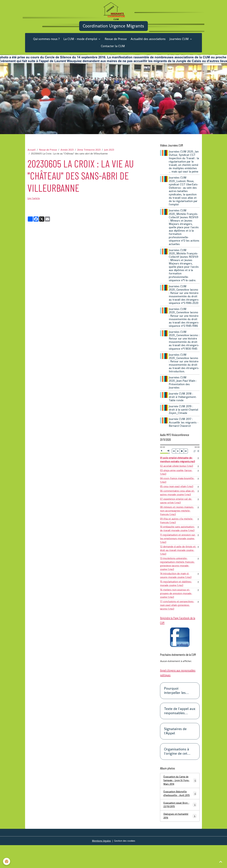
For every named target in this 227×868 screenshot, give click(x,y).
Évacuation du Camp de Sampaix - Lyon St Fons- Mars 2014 (180, 802)
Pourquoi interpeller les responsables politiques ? (175, 712)
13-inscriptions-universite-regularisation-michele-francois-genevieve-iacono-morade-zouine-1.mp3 (178, 583)
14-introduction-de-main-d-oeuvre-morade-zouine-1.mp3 (176, 595)
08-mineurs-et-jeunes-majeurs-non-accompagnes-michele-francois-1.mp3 (177, 527)
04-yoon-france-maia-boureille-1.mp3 (178, 495)
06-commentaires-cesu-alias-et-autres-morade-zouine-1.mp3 (178, 508)
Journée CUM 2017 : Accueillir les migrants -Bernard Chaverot (184, 436)
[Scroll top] (221, 862)
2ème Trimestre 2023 (89, 154)
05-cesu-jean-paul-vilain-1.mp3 (177, 502)
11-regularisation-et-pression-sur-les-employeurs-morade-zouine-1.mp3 (177, 556)
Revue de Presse (116, 43)
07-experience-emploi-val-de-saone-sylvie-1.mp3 (177, 517)
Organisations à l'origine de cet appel (177, 773)
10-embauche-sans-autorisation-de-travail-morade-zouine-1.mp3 (178, 546)
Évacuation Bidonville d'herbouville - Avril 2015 (180, 815)
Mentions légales (101, 863)
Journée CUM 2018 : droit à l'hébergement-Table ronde (183, 411)
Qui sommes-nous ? (46, 43)
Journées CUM (179, 43)
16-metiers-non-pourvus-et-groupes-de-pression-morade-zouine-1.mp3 (177, 614)
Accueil (31, 154)
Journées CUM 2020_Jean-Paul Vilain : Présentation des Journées (183, 397)
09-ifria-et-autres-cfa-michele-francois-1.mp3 (177, 537)
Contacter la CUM (113, 50)
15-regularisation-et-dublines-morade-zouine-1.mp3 (177, 603)
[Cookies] (7, 861)
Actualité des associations (148, 43)
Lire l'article (34, 202)
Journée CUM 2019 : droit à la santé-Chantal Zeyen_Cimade (184, 424)
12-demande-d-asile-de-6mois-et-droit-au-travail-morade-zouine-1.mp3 (177, 568)
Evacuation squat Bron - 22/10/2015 (180, 827)
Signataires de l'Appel (175, 752)
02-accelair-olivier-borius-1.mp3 (178, 481)
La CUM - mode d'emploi (81, 43)
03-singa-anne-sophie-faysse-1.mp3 (177, 487)
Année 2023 (67, 154)
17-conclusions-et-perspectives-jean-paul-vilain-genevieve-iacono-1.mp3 (178, 626)
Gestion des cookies (125, 863)
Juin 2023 (109, 154)
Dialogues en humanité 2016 (180, 838)
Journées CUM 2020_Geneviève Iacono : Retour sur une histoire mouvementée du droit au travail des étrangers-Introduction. (184, 377)
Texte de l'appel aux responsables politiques (180, 732)
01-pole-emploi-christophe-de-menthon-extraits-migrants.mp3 (178, 474)
